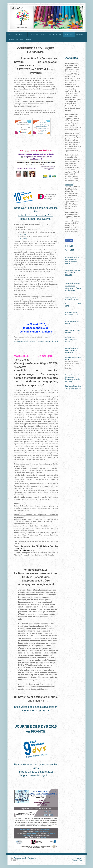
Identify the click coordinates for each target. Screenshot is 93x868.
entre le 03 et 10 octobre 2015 (36, 772)
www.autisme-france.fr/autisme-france (71, 339)
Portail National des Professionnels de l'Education (72, 350)
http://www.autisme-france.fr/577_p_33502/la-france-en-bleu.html (36, 341)
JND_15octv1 (24, 238)
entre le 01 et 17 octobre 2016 (36, 215)
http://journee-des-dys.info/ (36, 219)
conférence (69, 185)
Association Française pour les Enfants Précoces (73, 273)
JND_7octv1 (23, 234)
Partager (69, 241)
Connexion (78, 858)
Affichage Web (77, 860)
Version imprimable (19, 858)
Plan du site (32, 858)
